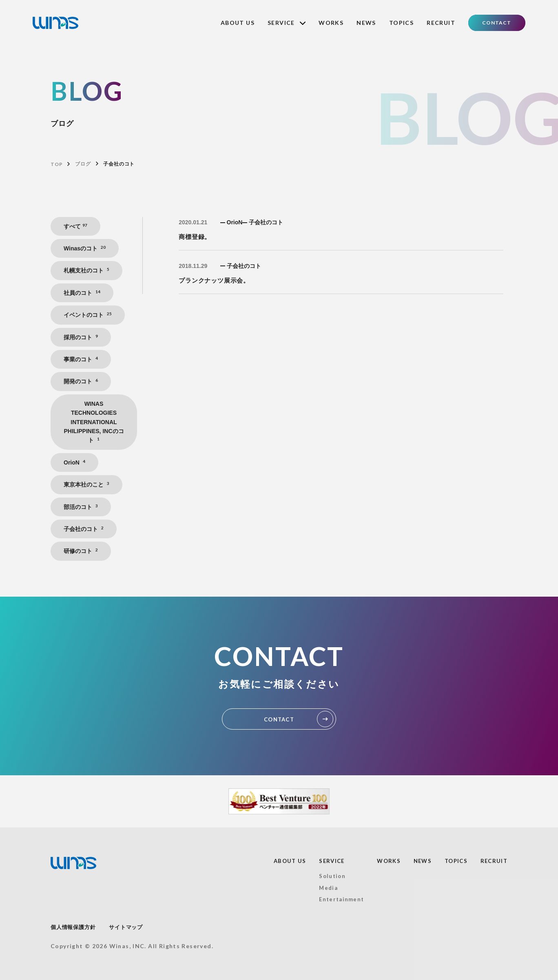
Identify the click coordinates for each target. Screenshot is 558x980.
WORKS (331, 23)
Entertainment (341, 899)
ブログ (83, 164)
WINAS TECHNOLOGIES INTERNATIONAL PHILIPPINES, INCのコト (94, 422)
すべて (75, 226)
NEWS (366, 23)
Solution (332, 876)
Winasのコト (85, 248)
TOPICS (401, 23)
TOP (56, 164)
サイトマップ (126, 927)
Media (328, 888)
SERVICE (287, 23)
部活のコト (81, 507)
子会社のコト (84, 529)
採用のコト (81, 337)
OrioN (74, 462)
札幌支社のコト (86, 270)
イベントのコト (88, 315)
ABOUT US (238, 23)
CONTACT (497, 23)
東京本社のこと (86, 484)
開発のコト (81, 381)
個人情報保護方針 (73, 927)
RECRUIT (441, 23)
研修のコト (81, 551)
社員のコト (82, 293)
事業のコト (81, 359)
